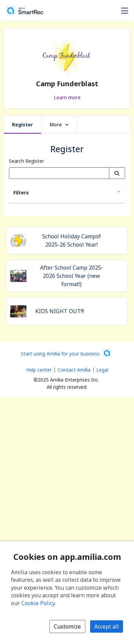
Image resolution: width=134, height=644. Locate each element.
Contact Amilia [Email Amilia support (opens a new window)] (74, 370)
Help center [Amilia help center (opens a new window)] (39, 370)
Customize (67, 626)
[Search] (117, 173)
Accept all (107, 626)
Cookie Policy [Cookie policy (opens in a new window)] (38, 603)
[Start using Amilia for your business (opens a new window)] (66, 353)
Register (22, 125)
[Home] (24, 11)
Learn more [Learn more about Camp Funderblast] (67, 97)
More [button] (59, 125)
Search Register (26, 161)
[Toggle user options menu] (124, 11)
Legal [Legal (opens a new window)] (102, 370)
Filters (21, 193)
